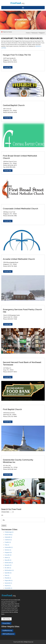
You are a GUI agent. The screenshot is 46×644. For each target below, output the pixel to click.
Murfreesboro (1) (9, 570)
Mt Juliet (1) (8, 568)
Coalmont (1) (8, 540)
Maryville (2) (8, 560)
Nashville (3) (8, 573)
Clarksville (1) (8, 537)
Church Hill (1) (9, 535)
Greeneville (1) (9, 547)
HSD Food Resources (8, 634)
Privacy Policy (6, 623)
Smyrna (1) (8, 586)
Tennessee (34, 33)
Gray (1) (7, 545)
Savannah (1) (8, 583)
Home (28, 33)
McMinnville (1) (9, 563)
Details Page (8, 67)
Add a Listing (6, 619)
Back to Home (7, 32)
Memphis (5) (8, 565)
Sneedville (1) (8, 588)
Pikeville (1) (8, 578)
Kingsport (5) (8, 552)
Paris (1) (7, 575)
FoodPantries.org (7, 630)
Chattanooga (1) (9, 532)
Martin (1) (7, 558)
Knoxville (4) (8, 555)
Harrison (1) (8, 550)
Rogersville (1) (9, 580)
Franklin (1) (8, 542)
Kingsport (42, 33)
